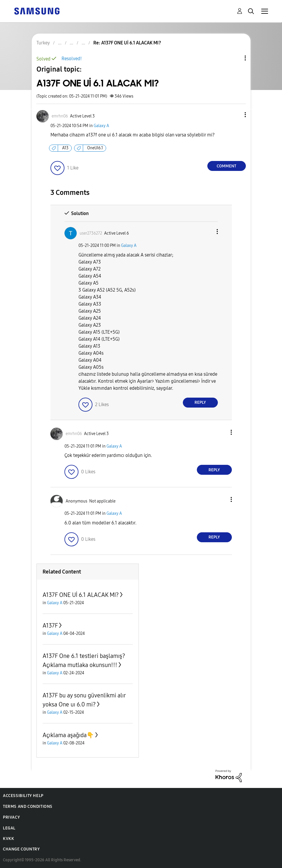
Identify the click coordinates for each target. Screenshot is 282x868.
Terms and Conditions (28, 807)
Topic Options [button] (235, 58)
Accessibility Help (23, 796)
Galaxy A (101, 126)
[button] (235, 115)
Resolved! (72, 59)
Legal (9, 828)
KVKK (8, 839)
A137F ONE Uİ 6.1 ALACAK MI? (81, 595)
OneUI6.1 (95, 148)
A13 (65, 148)
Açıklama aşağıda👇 (68, 735)
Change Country (21, 849)
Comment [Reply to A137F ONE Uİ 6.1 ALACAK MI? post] (226, 166)
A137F (50, 626)
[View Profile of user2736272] (91, 233)
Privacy (11, 817)
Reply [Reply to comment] (200, 402)
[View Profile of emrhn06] (60, 116)
